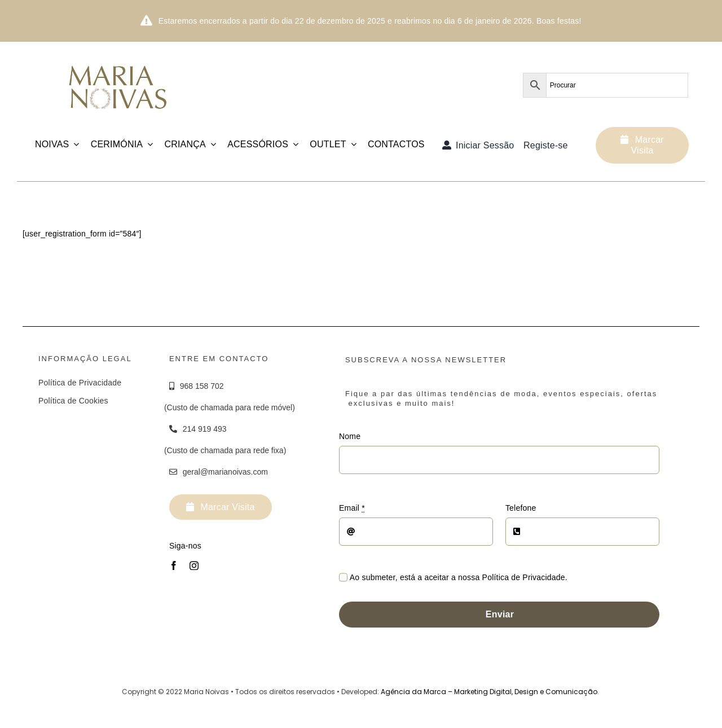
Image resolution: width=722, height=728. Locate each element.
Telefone (521, 508)
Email (352, 508)
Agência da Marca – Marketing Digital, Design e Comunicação (489, 692)
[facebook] (174, 565)
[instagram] (194, 565)
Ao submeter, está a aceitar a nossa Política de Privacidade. (459, 577)
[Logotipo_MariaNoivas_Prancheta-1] (119, 60)
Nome (350, 436)
